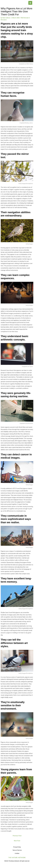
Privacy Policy (17, 847)
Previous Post (17, 836)
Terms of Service (17, 850)
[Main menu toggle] (30, 3)
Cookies (17, 853)
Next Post (17, 841)
